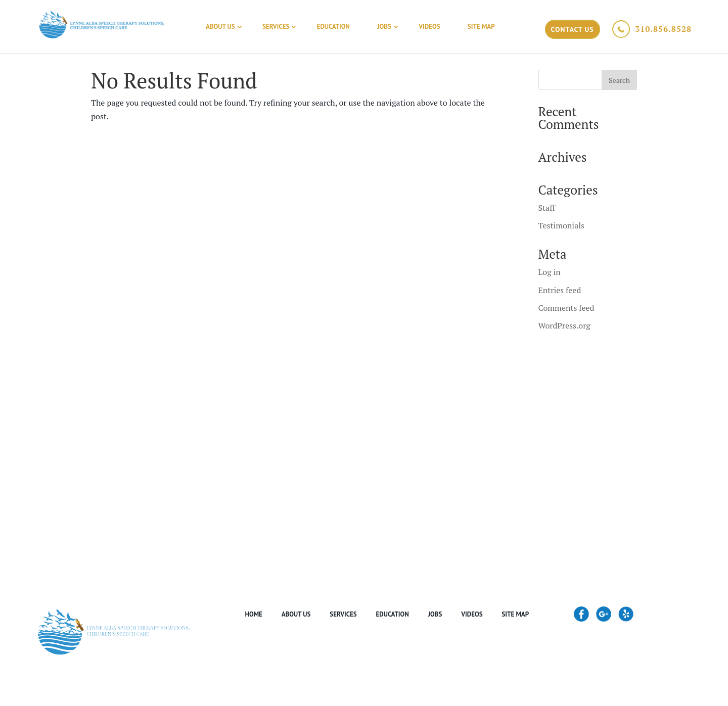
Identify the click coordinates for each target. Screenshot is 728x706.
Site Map (481, 27)
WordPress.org (564, 325)
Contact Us (573, 29)
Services (276, 27)
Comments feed (566, 308)
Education (333, 27)
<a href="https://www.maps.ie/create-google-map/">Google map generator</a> (364, 459)
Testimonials (561, 225)
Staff (547, 208)
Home (254, 614)
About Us (220, 27)
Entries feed (560, 290)
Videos (429, 27)
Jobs (384, 27)
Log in (550, 272)
